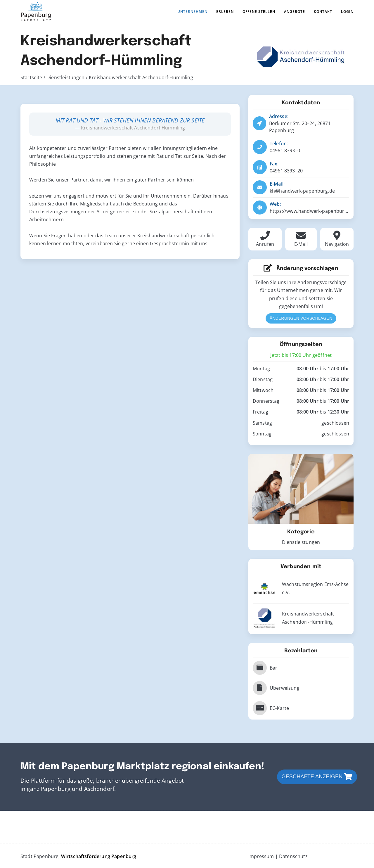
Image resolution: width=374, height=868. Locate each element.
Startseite (32, 77)
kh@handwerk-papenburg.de (302, 191)
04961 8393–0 (285, 151)
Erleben (225, 12)
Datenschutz (293, 856)
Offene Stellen (259, 12)
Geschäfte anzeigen (317, 777)
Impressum (261, 856)
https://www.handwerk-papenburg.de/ (313, 211)
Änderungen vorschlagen (301, 318)
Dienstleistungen (66, 77)
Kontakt (323, 12)
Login (347, 12)
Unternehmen (192, 12)
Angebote (295, 12)
